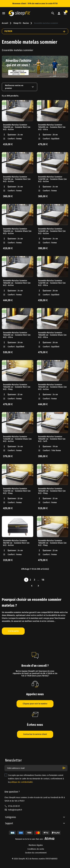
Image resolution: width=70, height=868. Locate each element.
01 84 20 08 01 (14, 806)
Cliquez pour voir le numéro (35, 704)
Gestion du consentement (36, 853)
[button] (53, 13)
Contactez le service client (35, 734)
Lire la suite (13, 631)
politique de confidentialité (21, 782)
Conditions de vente (36, 849)
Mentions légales (36, 845)
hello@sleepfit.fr (15, 810)
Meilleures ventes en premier (20, 87)
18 (43, 580)
